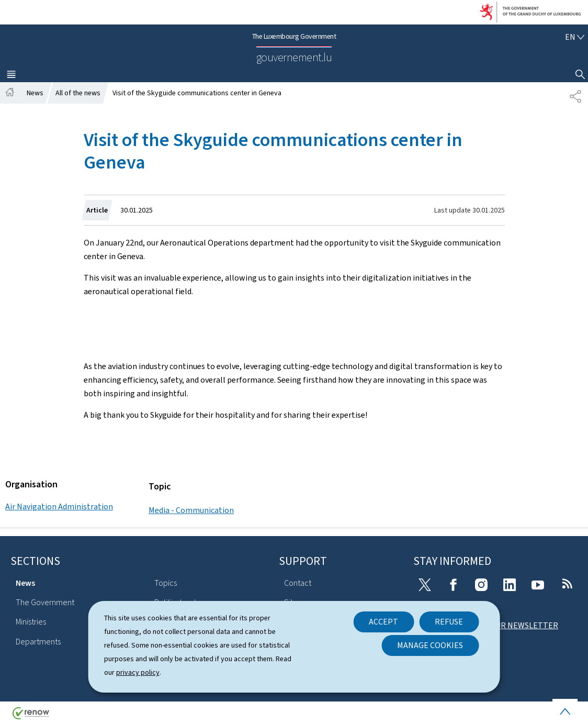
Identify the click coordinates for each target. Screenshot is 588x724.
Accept (383, 622)
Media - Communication (191, 510)
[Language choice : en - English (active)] (575, 37)
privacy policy (138, 672)
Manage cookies (430, 645)
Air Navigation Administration (59, 506)
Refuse (449, 622)
